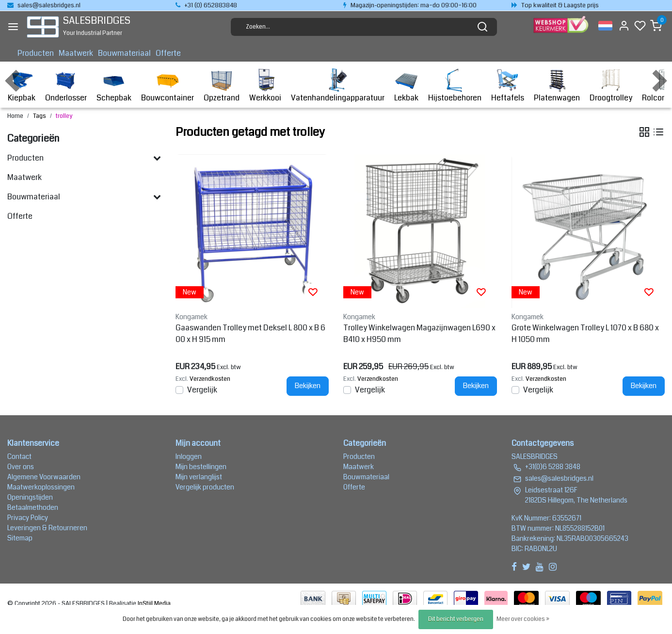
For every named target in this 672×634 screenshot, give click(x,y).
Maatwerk (76, 53)
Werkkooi (265, 86)
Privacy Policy (28, 518)
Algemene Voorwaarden (44, 477)
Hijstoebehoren (455, 86)
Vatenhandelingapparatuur (338, 86)
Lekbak (406, 86)
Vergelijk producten (205, 487)
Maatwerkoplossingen (41, 487)
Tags (40, 116)
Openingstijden (30, 497)
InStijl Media (153, 603)
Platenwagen (557, 86)
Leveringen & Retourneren (47, 528)
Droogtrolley (611, 86)
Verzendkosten (210, 379)
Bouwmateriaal (124, 53)
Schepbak (114, 86)
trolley (64, 116)
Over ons (21, 467)
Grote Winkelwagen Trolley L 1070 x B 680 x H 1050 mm (585, 333)
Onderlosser (66, 86)
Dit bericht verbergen (456, 619)
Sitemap (20, 538)
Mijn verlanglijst (199, 477)
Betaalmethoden (33, 507)
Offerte (168, 53)
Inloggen (189, 456)
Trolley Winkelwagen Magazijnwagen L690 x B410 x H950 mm (419, 333)
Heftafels (508, 86)
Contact (19, 456)
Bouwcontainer (168, 86)
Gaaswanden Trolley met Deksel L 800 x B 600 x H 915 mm (250, 333)
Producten (36, 53)
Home (15, 116)
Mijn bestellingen (201, 467)
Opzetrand (222, 86)
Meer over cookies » (523, 619)
